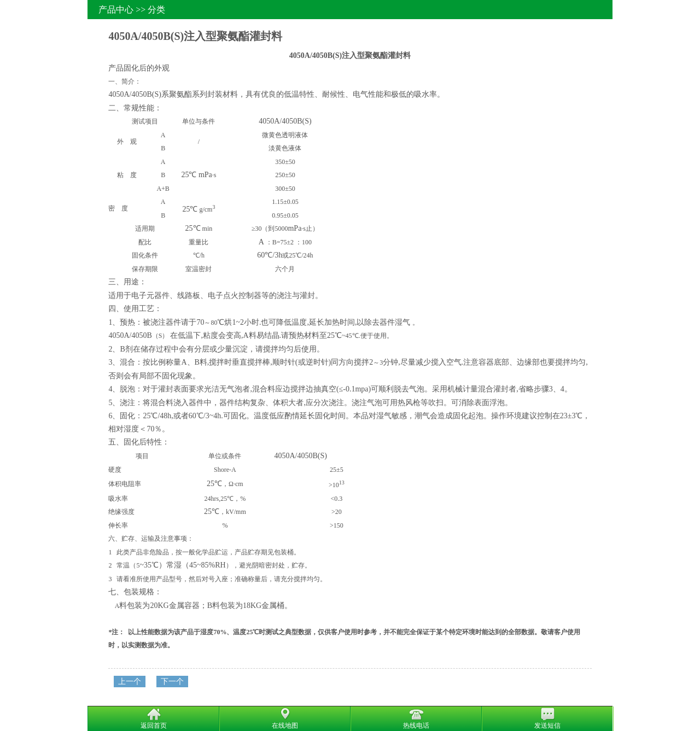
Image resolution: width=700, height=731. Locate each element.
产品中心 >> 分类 (132, 10)
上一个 (130, 682)
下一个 (172, 682)
